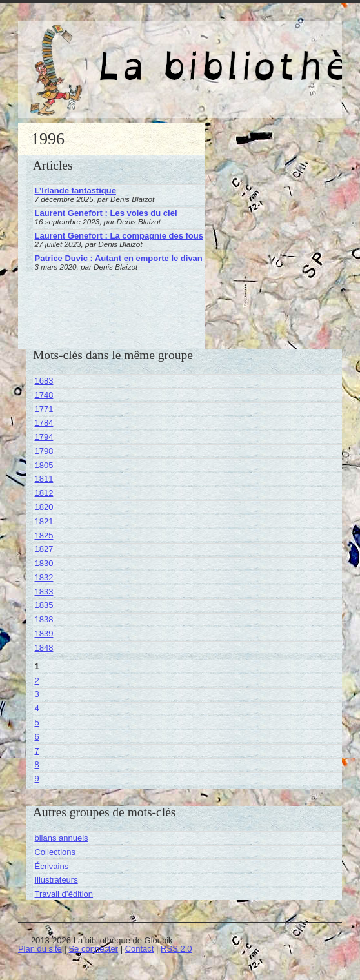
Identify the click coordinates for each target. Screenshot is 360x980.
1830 (44, 563)
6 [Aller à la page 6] (36, 737)
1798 (44, 451)
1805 (44, 465)
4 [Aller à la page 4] (36, 708)
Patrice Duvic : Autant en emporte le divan (118, 258)
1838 (44, 619)
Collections (55, 852)
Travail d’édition (64, 894)
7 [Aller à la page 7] (36, 751)
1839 (44, 633)
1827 (44, 549)
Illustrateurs (56, 880)
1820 (44, 507)
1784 (44, 423)
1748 (44, 395)
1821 (44, 521)
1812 (44, 493)
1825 (44, 535)
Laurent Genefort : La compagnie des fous (118, 236)
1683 (44, 381)
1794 (44, 437)
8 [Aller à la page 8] (36, 764)
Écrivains (51, 866)
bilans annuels (61, 838)
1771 (44, 409)
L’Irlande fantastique (75, 191)
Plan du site (40, 949)
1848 (44, 648)
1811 (44, 479)
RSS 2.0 (176, 949)
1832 (44, 577)
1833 (44, 592)
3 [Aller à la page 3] (36, 694)
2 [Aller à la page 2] (36, 681)
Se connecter (93, 949)
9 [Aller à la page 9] (36, 779)
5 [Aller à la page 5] (36, 722)
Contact (140, 949)
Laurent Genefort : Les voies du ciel (105, 213)
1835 (44, 605)
